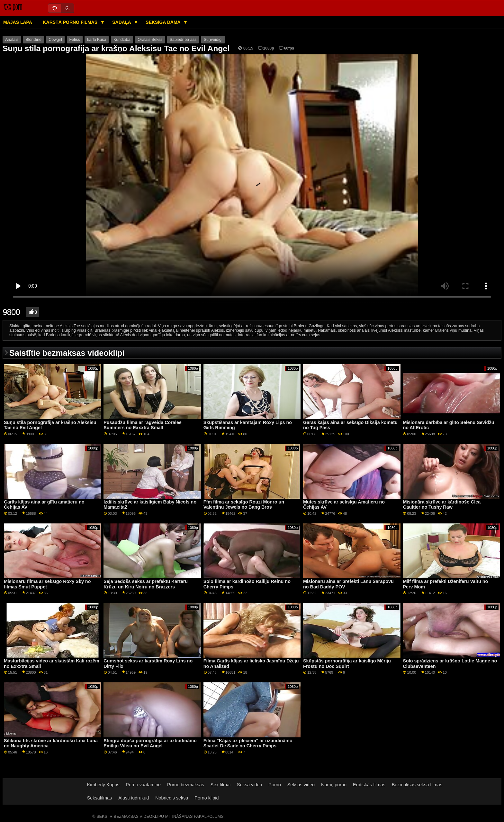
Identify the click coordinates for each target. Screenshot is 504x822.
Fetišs (75, 40)
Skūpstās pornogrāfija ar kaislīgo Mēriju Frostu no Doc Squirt (347, 664)
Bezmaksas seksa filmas (417, 785)
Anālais (12, 40)
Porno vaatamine (143, 785)
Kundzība (122, 40)
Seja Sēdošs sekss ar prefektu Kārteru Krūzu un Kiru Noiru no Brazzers (146, 584)
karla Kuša (97, 40)
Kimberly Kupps (103, 785)
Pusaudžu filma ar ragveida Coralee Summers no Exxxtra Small (143, 425)
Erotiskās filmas (369, 785)
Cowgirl (55, 40)
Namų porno (334, 785)
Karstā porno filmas (71, 22)
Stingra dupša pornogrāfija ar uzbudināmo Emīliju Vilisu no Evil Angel (150, 743)
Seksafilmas (99, 798)
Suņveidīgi (213, 40)
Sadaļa (122, 22)
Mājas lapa (18, 22)
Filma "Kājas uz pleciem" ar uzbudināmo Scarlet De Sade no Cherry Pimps (248, 743)
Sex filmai (221, 785)
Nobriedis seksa (172, 798)
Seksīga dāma (164, 22)
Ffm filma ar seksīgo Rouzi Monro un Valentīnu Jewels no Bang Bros (244, 505)
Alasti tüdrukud (134, 798)
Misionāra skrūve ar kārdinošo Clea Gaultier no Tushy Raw (442, 505)
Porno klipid (207, 798)
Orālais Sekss (150, 40)
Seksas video (301, 785)
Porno (274, 785)
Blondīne (33, 40)
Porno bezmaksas (186, 785)
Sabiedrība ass (183, 40)
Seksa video (249, 785)
